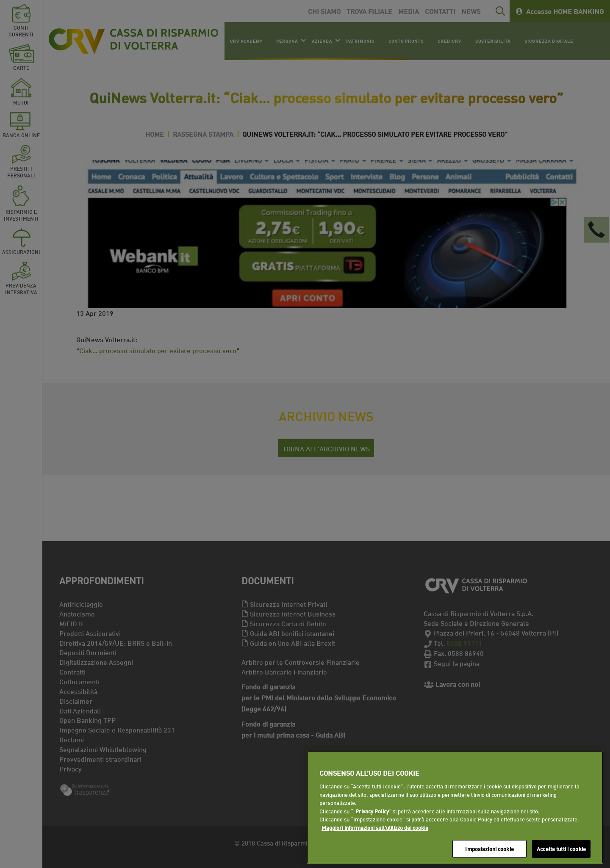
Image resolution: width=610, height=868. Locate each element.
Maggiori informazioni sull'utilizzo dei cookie (375, 827)
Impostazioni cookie (489, 849)
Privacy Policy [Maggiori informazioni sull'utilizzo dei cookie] (372, 811)
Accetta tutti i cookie (561, 849)
